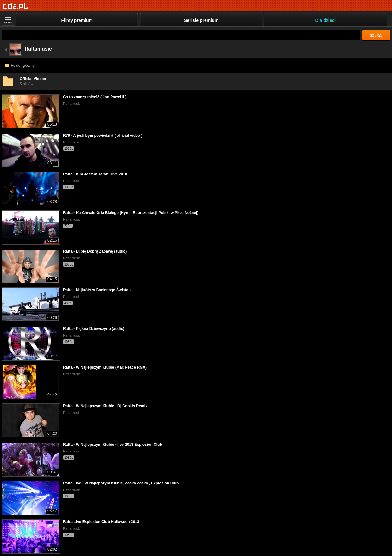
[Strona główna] (16, 6)
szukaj (376, 35)
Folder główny (20, 66)
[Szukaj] (181, 35)
